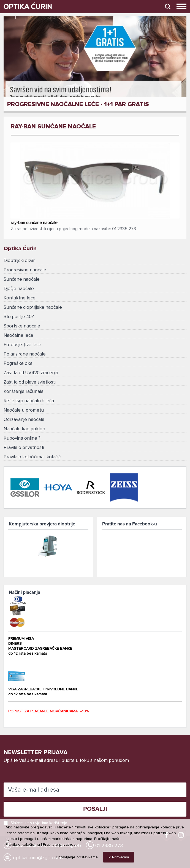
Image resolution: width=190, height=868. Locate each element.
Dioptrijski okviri (20, 261)
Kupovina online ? (22, 438)
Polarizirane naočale (25, 354)
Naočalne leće (18, 336)
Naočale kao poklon (24, 429)
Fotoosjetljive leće (22, 345)
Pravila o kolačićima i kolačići (32, 457)
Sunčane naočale (22, 279)
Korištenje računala (24, 392)
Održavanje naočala (24, 420)
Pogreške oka (18, 364)
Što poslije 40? (19, 317)
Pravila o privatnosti (24, 448)
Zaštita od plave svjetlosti (30, 382)
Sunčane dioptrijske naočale (33, 308)
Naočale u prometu (24, 410)
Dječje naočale (19, 289)
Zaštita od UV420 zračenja (31, 373)
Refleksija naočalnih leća (29, 401)
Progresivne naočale (25, 270)
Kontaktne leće (20, 298)
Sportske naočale (22, 326)
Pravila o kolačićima (23, 845)
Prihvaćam (120, 857)
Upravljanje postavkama (77, 857)
